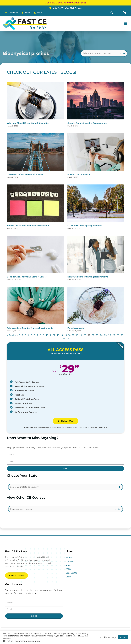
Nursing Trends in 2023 (79, 174)
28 (118, 335)
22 (93, 335)
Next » (66, 338)
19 (81, 335)
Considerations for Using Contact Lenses (27, 277)
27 (114, 335)
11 (51, 335)
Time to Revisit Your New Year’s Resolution (28, 226)
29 (122, 335)
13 (58, 335)
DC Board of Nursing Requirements (85, 226)
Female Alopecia (76, 328)
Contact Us (71, 573)
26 (110, 335)
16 (69, 335)
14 (62, 335)
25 (105, 335)
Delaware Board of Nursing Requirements (88, 277)
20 (85, 335)
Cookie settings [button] (108, 637)
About (69, 565)
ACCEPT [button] (123, 637)
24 (101, 335)
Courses (70, 561)
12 (54, 335)
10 (47, 335)
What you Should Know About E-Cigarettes (28, 123)
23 (97, 335)
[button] (112, 13)
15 (66, 335)
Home (69, 558)
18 (77, 335)
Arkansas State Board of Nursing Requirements (30, 328)
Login (68, 577)
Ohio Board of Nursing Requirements (25, 174)
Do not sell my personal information (21, 641)
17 (73, 335)
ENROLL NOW (66, 421)
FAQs (68, 569)
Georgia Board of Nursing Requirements (87, 123)
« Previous (12, 335)
